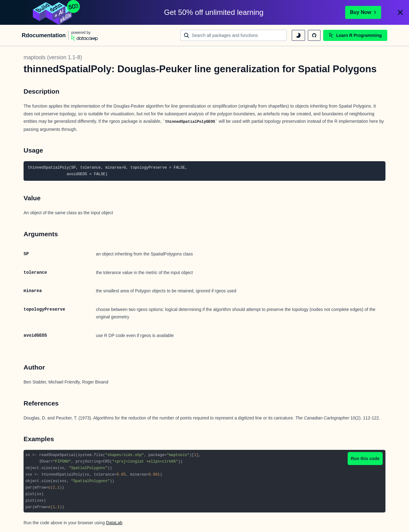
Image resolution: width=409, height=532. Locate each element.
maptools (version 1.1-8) (53, 57)
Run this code (365, 459)
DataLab (114, 523)
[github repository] (314, 35)
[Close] (400, 12)
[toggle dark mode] (298, 35)
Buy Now (363, 12)
